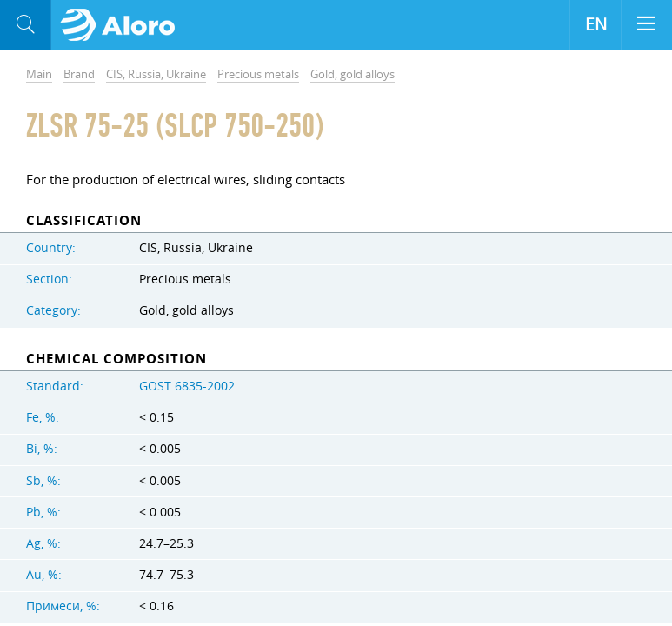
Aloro (123, 25)
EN (596, 24)
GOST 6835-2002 (187, 386)
